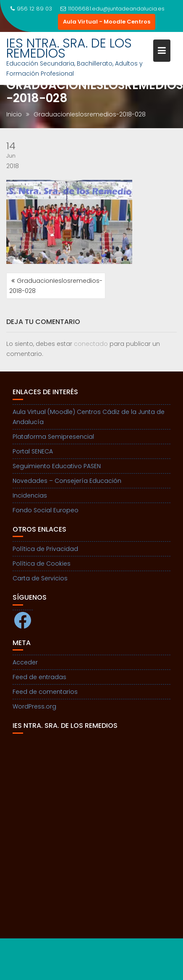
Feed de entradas (39, 677)
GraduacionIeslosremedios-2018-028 (56, 286)
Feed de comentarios (45, 692)
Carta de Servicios (40, 578)
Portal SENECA (33, 451)
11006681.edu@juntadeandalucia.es (112, 9)
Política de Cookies (42, 564)
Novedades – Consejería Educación (67, 481)
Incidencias (30, 495)
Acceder (25, 662)
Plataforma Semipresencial (53, 437)
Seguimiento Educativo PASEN (57, 466)
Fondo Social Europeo (46, 510)
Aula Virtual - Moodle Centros (107, 22)
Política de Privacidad (45, 549)
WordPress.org (34, 706)
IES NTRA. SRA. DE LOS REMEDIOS (69, 48)
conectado (91, 344)
